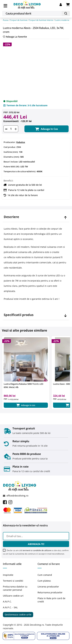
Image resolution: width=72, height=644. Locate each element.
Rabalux (21, 142)
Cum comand (45, 575)
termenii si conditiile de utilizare (37, 550)
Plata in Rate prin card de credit (51, 600)
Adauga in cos (47, 129)
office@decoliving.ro (17, 496)
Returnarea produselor (50, 592)
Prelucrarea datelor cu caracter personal (15, 588)
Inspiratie (8, 575)
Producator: (10, 142)
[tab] (36, 217)
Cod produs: (10, 147)
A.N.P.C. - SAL (10, 607)
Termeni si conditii (13, 581)
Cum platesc (44, 581)
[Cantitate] (11, 129)
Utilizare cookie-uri (13, 596)
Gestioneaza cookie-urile (18, 615)
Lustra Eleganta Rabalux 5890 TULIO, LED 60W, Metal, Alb (23, 386)
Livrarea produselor (48, 587)
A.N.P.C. (7, 602)
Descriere (11, 217)
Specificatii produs (19, 315)
